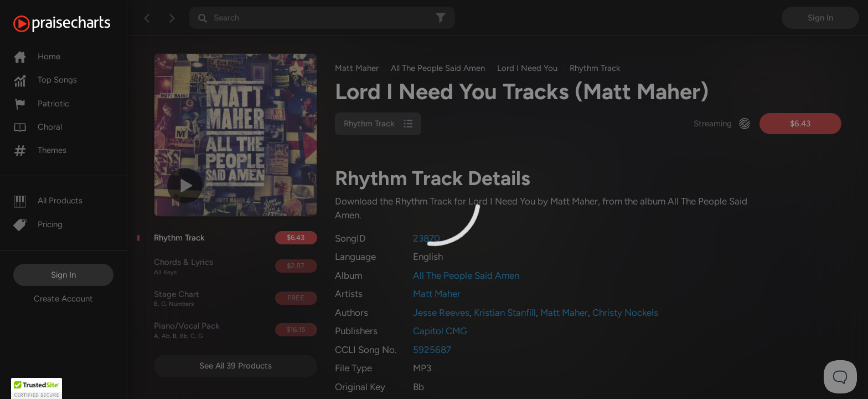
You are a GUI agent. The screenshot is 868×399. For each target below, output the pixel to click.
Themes (40, 150)
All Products (48, 201)
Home (37, 57)
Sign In (63, 275)
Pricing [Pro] (38, 224)
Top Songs (45, 80)
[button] (37, 388)
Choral (38, 127)
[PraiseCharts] (76, 24)
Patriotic (41, 104)
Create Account (63, 299)
